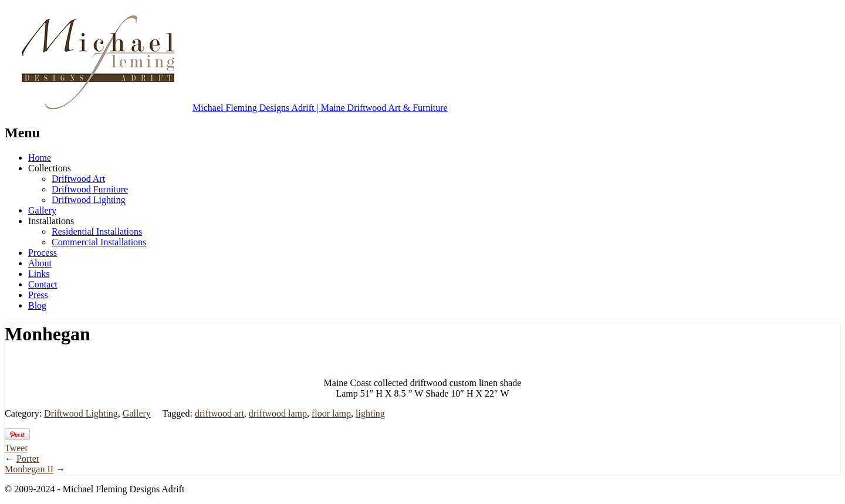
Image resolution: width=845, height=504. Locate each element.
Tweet (16, 448)
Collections (50, 168)
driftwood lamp (278, 413)
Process (43, 253)
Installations (51, 221)
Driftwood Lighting (89, 200)
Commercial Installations (99, 242)
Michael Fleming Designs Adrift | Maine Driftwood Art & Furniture (226, 108)
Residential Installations (97, 231)
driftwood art (219, 413)
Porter (28, 459)
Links (39, 274)
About (40, 263)
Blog (37, 305)
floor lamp (331, 413)
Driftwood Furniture (90, 189)
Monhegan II (29, 469)
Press (38, 295)
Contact (43, 284)
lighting (370, 413)
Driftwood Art (78, 179)
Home (40, 158)
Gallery (42, 210)
